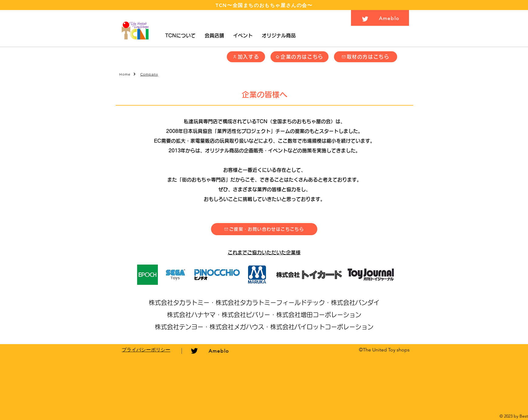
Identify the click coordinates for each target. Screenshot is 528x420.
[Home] (128, 74)
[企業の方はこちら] (300, 57)
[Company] (150, 74)
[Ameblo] (390, 18)
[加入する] (246, 57)
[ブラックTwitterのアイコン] (194, 351)
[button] (180, 36)
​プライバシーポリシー (146, 350)
